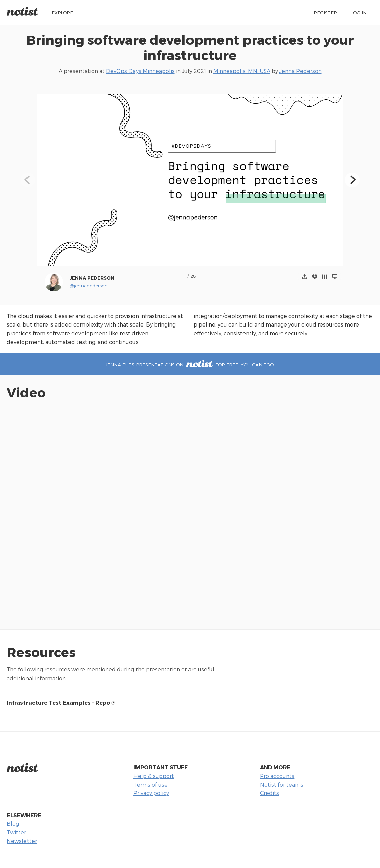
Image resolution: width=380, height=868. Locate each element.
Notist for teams (282, 785)
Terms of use (151, 785)
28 (193, 276)
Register (325, 13)
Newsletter (22, 841)
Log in (359, 13)
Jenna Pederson (301, 71)
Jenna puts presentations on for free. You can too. (190, 365)
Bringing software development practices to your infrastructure (190, 47)
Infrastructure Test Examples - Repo (58, 703)
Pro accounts (277, 776)
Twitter (16, 832)
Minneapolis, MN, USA (242, 71)
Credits (269, 793)
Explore (62, 13)
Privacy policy (151, 793)
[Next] (352, 180)
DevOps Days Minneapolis (140, 71)
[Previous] (28, 180)
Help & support (154, 776)
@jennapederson (89, 285)
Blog (13, 823)
